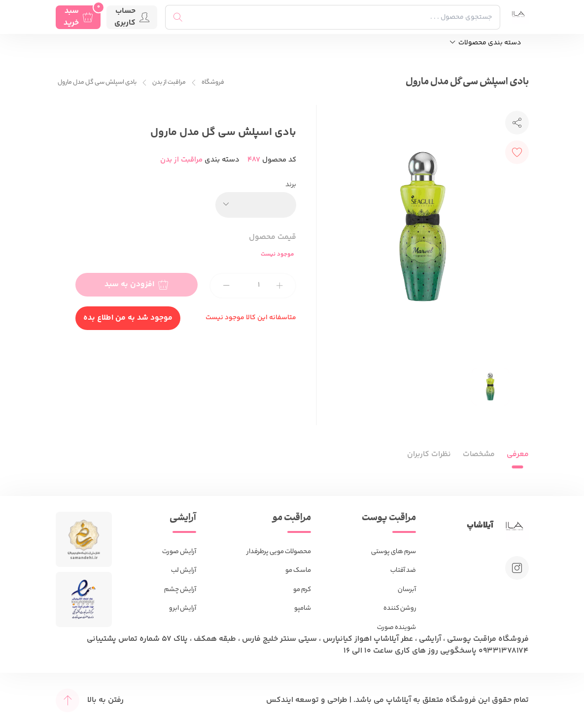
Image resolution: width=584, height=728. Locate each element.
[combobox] (256, 205)
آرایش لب (184, 571)
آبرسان (407, 590)
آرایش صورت (179, 552)
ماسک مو (298, 571)
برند (291, 185)
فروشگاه (213, 83)
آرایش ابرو (183, 609)
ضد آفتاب (403, 571)
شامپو (303, 609)
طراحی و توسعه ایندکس (307, 700)
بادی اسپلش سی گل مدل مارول (97, 83)
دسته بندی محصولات (485, 43)
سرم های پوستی (394, 552)
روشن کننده (400, 609)
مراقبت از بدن (169, 83)
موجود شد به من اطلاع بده (128, 318)
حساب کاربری (132, 17)
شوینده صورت (396, 628)
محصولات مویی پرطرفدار (279, 552)
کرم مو (302, 590)
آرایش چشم (180, 590)
